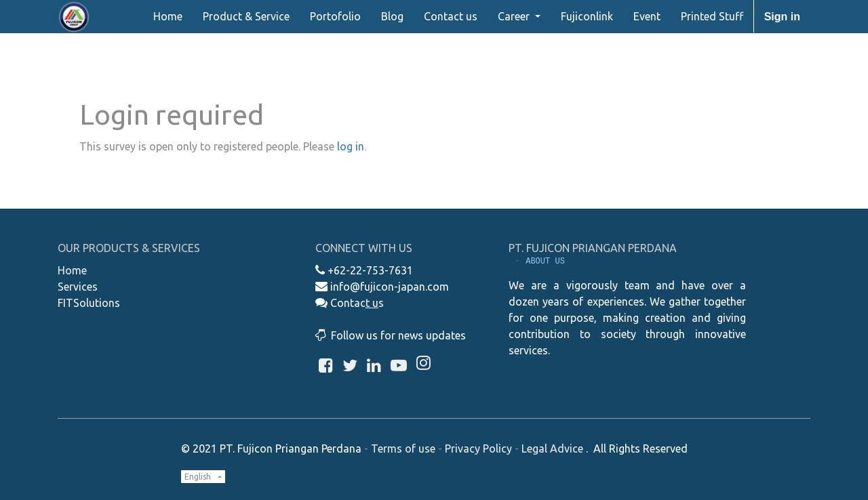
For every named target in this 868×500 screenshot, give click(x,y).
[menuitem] (168, 16)
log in (351, 146)
